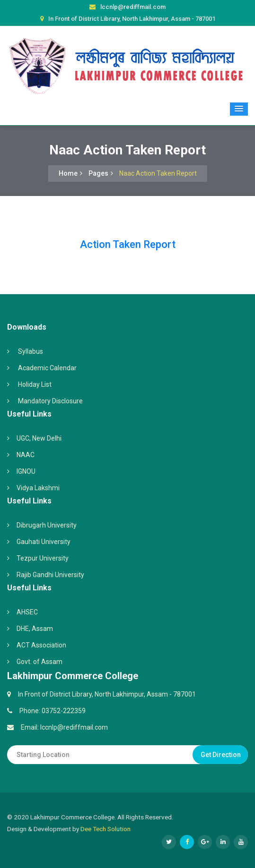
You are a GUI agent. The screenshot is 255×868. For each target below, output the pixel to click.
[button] (239, 109)
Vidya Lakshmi (38, 488)
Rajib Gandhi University (50, 575)
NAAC (26, 455)
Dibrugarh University (47, 525)
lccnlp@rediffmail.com (133, 7)
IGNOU (26, 471)
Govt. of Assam (40, 662)
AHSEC (27, 612)
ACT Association (41, 645)
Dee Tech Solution (106, 829)
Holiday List (35, 384)
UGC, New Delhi (39, 438)
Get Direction (221, 755)
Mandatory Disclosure (50, 401)
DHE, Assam (35, 629)
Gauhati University (44, 542)
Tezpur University (43, 558)
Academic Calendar (47, 368)
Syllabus (31, 351)
